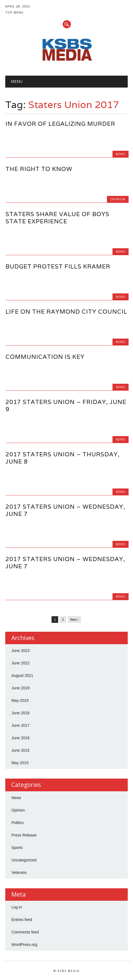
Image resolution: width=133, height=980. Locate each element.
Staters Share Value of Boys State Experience (57, 218)
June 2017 (20, 725)
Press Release (24, 835)
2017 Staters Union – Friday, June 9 (66, 405)
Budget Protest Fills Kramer (58, 266)
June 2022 (20, 663)
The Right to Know (39, 169)
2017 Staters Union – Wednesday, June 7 (65, 510)
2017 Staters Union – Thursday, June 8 (63, 458)
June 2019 (20, 688)
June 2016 (20, 738)
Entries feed (22, 920)
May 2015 (20, 763)
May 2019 (20, 700)
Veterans (19, 872)
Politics (17, 823)
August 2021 (22, 675)
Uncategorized (24, 860)
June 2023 (20, 651)
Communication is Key (45, 357)
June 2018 (20, 713)
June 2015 (20, 750)
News (121, 154)
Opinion (118, 199)
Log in (17, 907)
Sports (17, 848)
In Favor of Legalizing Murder (60, 124)
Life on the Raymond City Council (66, 312)
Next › (74, 620)
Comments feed (25, 932)
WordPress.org (24, 945)
